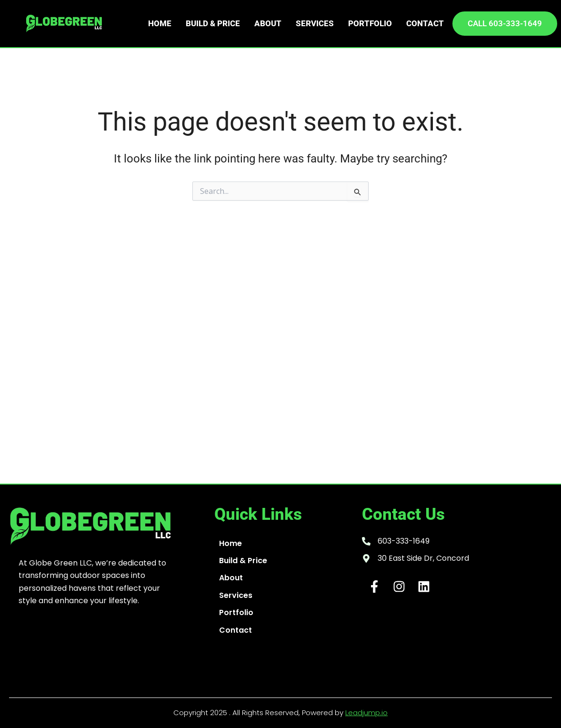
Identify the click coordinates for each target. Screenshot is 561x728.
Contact (425, 23)
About (268, 23)
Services (315, 23)
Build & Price (213, 23)
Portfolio (370, 23)
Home (160, 23)
